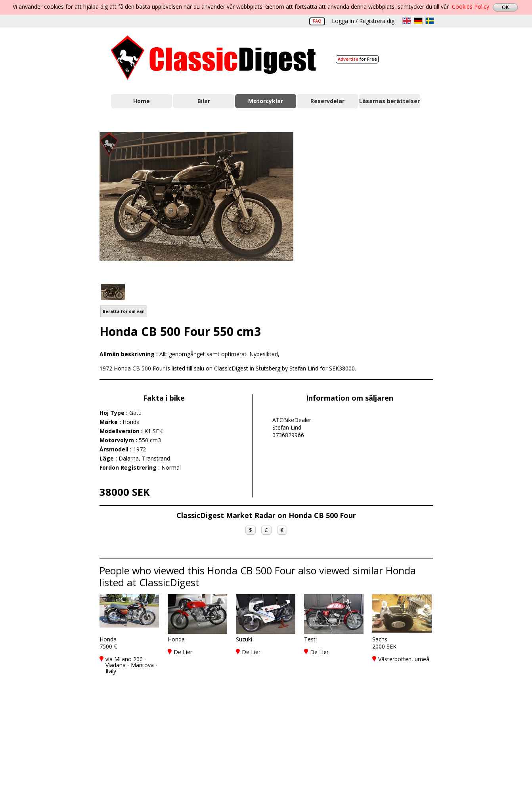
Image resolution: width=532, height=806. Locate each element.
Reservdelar (327, 101)
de (418, 21)
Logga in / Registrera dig (363, 21)
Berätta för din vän (124, 311)
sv (430, 21)
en (407, 21)
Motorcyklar (266, 101)
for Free (357, 59)
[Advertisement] (371, 203)
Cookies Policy (471, 7)
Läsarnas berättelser (389, 101)
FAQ (317, 21)
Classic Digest (213, 58)
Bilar (204, 101)
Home (142, 101)
